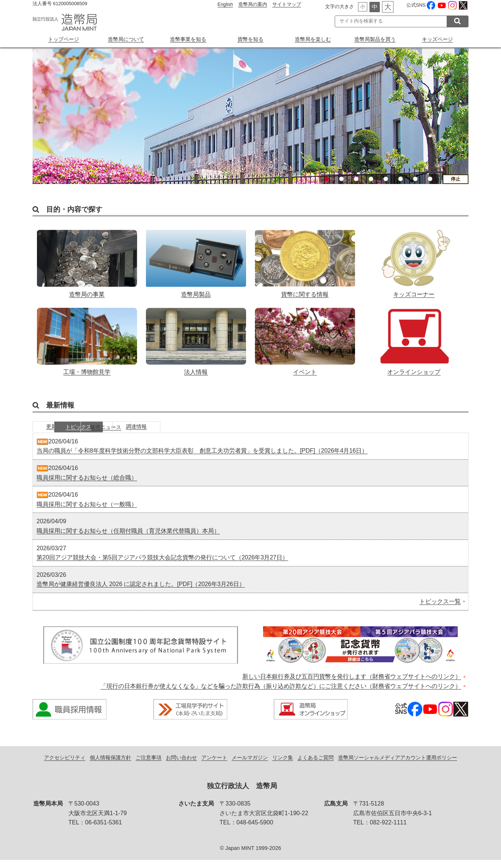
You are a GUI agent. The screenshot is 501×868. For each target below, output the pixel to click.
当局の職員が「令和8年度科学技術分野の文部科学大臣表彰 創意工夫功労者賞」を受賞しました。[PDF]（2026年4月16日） (202, 459)
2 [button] (341, 179)
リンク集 (283, 765)
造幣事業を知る (188, 39)
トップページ (64, 39)
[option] (250, 116)
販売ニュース (171, 434)
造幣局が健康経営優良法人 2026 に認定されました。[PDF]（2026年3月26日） (141, 592)
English (225, 4)
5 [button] (386, 179)
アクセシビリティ (65, 765)
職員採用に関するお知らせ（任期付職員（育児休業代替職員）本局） (128, 539)
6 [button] (401, 179)
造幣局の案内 (253, 4)
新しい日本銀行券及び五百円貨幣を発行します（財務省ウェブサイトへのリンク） (352, 685)
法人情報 (196, 342)
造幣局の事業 (87, 261)
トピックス (116, 434)
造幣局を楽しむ (313, 39)
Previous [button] (40, 121)
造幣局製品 (196, 261)
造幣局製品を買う (375, 39)
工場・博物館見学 (87, 342)
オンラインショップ (414, 342)
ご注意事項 (149, 765)
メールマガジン (250, 765)
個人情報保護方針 (110, 765)
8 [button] (430, 179)
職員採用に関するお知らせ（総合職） (87, 485)
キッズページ (437, 39)
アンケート (214, 765)
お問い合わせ (181, 765)
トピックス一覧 (440, 610)
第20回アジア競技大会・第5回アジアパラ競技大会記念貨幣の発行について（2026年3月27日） (162, 566)
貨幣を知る (250, 39)
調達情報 (226, 434)
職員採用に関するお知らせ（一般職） (87, 512)
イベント (305, 342)
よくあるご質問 (316, 765)
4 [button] (371, 179)
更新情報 (60, 434)
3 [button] (356, 179)
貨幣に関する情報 (305, 261)
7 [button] (415, 179)
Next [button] (461, 121)
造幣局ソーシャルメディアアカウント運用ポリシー (398, 765)
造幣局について (126, 39)
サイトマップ (287, 4)
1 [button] (327, 179)
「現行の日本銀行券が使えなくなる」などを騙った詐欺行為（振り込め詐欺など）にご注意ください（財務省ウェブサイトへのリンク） (281, 694)
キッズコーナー (414, 261)
